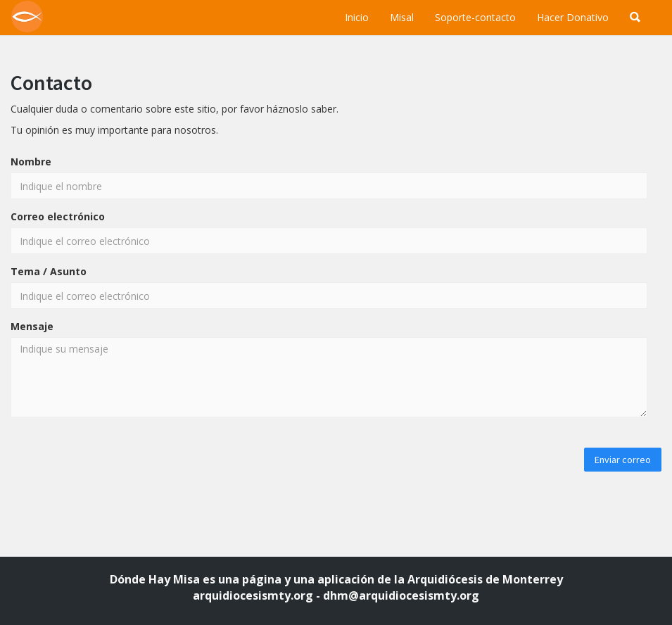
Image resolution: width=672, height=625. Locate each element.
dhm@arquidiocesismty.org (401, 595)
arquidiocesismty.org (253, 595)
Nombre (31, 162)
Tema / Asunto (49, 271)
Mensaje (32, 326)
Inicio (357, 17)
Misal (402, 17)
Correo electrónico (58, 216)
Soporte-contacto (475, 17)
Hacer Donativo (573, 17)
